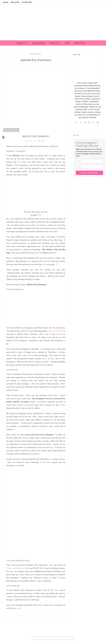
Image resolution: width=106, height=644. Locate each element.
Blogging (39, 43)
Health (55, 43)
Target (9, 568)
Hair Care (14, 130)
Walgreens (21, 568)
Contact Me (27, 2)
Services (79, 43)
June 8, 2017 (30, 141)
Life (67, 43)
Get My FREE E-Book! (89, 173)
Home (6, 2)
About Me (15, 2)
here (19, 608)
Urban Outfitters (56, 331)
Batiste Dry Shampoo (36, 136)
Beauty (23, 43)
